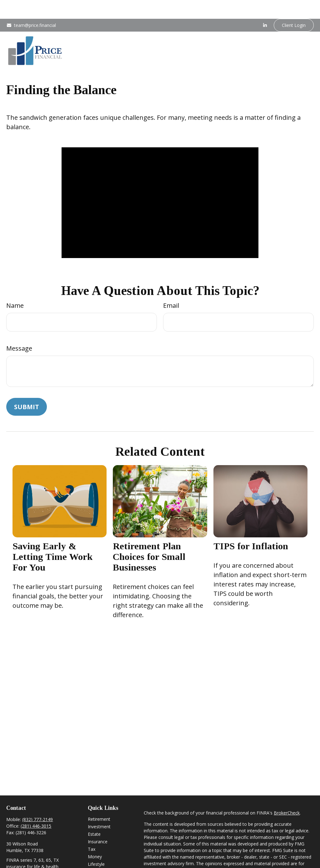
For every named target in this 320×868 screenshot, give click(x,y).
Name (15, 287)
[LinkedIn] (265, 7)
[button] (117, 25)
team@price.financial (31, 6)
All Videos (97, 860)
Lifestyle (96, 845)
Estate (94, 815)
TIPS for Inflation (251, 527)
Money (95, 838)
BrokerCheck (287, 794)
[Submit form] (27, 388)
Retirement (99, 800)
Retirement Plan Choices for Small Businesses (149, 538)
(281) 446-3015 (36, 807)
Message (19, 330)
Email (171, 287)
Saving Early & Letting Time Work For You (53, 538)
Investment (99, 808)
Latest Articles (102, 853)
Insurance (98, 823)
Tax (92, 830)
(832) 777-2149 (37, 801)
